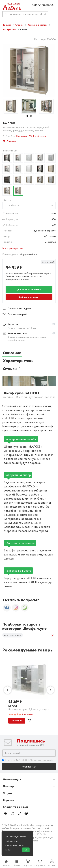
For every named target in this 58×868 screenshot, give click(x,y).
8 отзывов (28, 714)
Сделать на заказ (29, 289)
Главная (8, 25)
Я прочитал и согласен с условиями (28, 760)
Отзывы (12, 369)
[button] (54, 324)
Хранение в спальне (38, 25)
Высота (8, 200)
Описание (12, 353)
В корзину (17, 721)
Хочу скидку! (48, 262)
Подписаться (29, 766)
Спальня (20, 25)
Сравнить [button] (10, 141)
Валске (13, 706)
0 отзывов (21, 136)
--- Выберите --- (14, 205)
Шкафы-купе (10, 30)
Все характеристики (13, 248)
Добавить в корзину (29, 297)
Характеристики (18, 361)
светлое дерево (13, 635)
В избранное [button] (38, 136)
